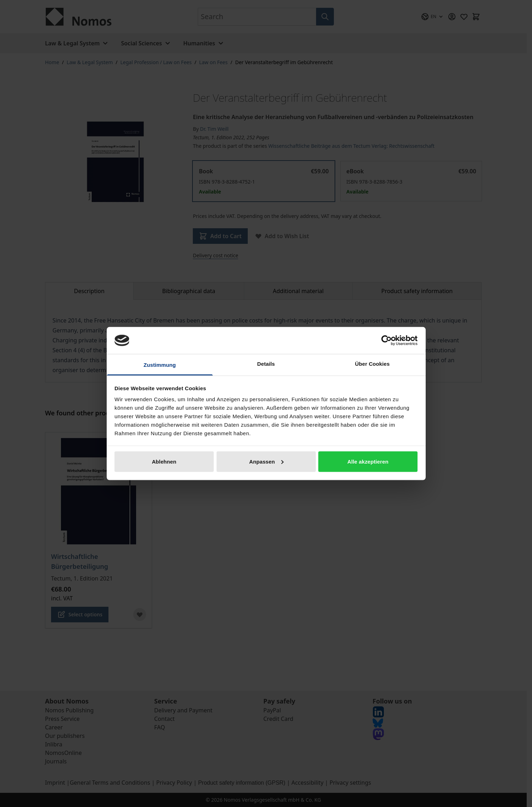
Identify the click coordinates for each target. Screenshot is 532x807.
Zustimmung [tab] (160, 365)
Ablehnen (164, 461)
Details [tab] (266, 364)
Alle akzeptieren (368, 461)
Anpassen (266, 461)
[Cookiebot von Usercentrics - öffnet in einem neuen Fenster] (387, 340)
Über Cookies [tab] (373, 364)
